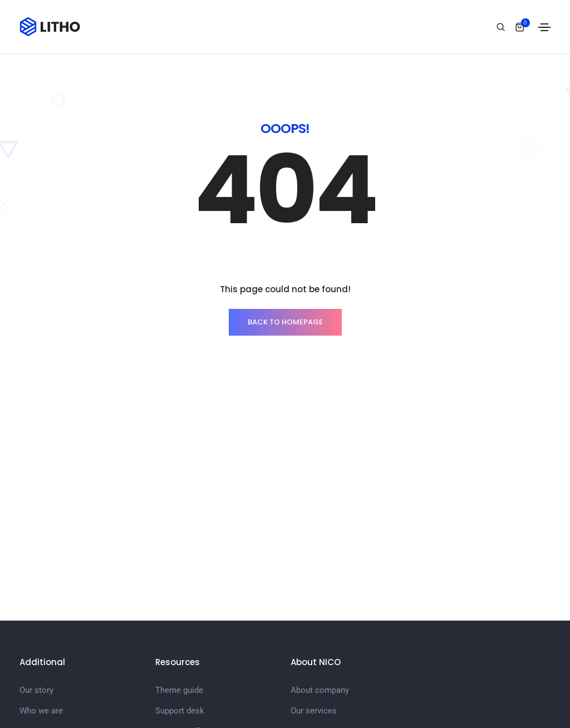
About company (320, 690)
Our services (314, 711)
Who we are (41, 711)
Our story (36, 690)
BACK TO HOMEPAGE (285, 322)
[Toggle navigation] (544, 27)
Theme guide (179, 690)
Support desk (180, 711)
